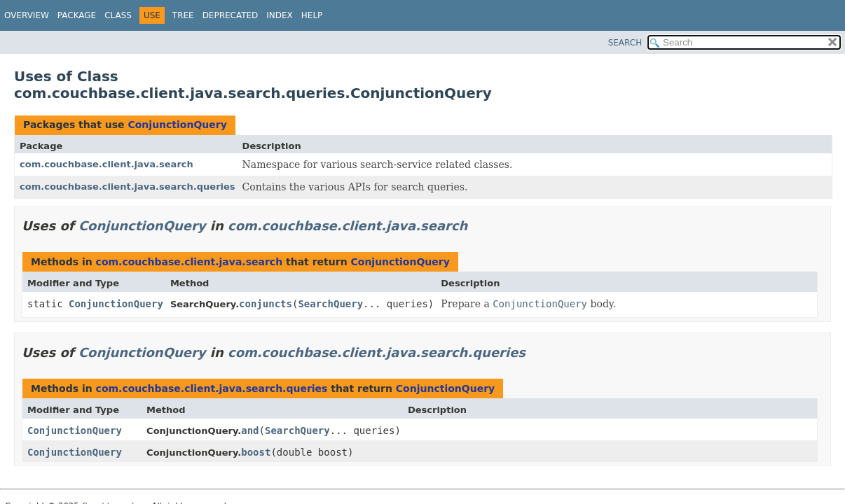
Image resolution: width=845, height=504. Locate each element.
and (250, 430)
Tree (183, 15)
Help (312, 15)
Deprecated (231, 15)
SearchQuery (330, 304)
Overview (27, 15)
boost (256, 452)
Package (77, 15)
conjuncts (266, 304)
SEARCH (625, 43)
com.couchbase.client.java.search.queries (128, 187)
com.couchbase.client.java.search (107, 164)
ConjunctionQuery (177, 125)
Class (118, 15)
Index (280, 15)
